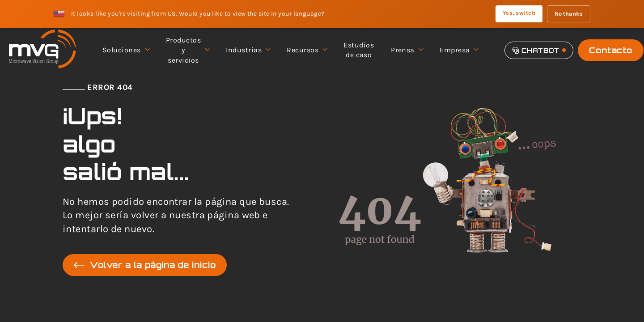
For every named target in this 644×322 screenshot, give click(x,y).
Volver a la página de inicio (145, 265)
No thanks (569, 14)
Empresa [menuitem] (459, 50)
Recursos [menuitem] (307, 50)
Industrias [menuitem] (248, 50)
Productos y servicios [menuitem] (188, 50)
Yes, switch (519, 13)
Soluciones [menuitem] (126, 50)
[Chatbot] (539, 50)
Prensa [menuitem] (407, 50)
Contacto (611, 50)
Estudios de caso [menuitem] (359, 50)
